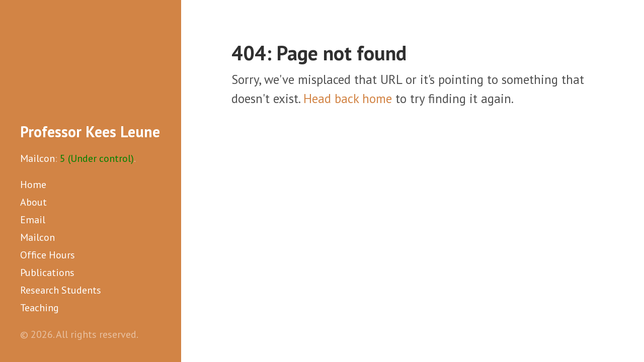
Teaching (39, 308)
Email (33, 220)
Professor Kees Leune (90, 131)
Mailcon (37, 158)
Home (33, 185)
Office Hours (48, 255)
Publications (47, 273)
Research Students (61, 290)
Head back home (348, 99)
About (33, 202)
